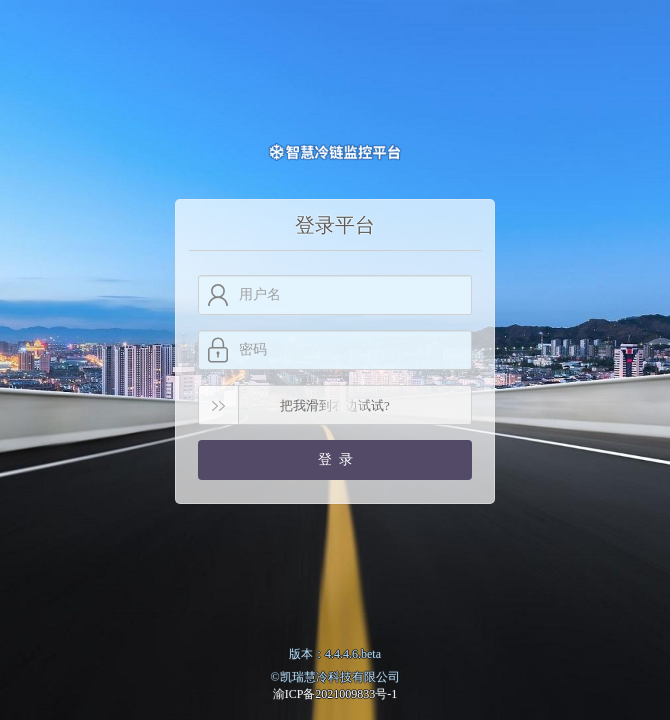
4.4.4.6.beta (353, 654)
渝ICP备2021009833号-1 (335, 694)
